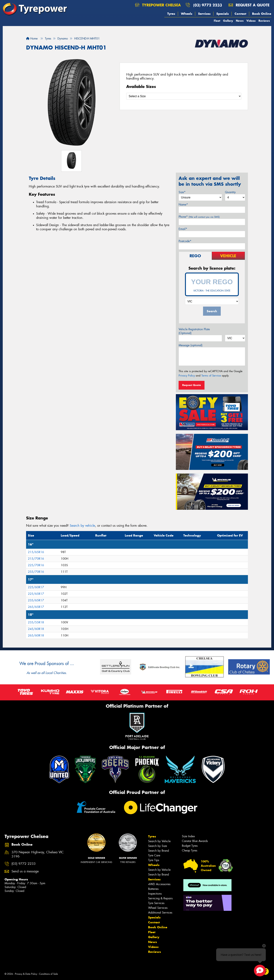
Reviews (264, 21)
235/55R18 (36, 622)
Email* (183, 229)
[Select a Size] (184, 96)
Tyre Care (154, 855)
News (240, 21)
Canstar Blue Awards (195, 841)
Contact (240, 14)
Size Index (188, 836)
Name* (183, 205)
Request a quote (249, 5)
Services (204, 14)
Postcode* (185, 241)
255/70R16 (36, 572)
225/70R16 (36, 565)
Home (32, 39)
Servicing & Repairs (160, 898)
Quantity (230, 192)
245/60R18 (36, 629)
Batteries (153, 889)
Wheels (187, 14)
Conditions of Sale (48, 974)
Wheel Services (158, 908)
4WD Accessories (159, 884)
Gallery (228, 21)
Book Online (262, 14)
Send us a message (25, 871)
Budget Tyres (190, 846)
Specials (223, 14)
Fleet (217, 21)
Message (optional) (191, 345)
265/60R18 (36, 635)
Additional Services (160, 913)
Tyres (171, 14)
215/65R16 (36, 552)
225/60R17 (36, 587)
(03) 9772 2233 (208, 5)
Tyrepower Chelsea (158, 5)
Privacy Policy (187, 376)
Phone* (199, 217)
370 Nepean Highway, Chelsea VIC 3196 (38, 854)
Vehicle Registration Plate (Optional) (194, 331)
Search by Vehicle (159, 841)
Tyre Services (156, 903)
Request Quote (192, 385)
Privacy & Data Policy (26, 974)
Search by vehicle (82, 526)
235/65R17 (36, 600)
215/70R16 (36, 559)
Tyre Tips (154, 860)
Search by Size (158, 846)
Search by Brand (159, 851)
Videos (251, 21)
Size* (182, 192)
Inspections (155, 894)
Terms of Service (211, 376)
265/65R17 (36, 607)
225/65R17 (36, 594)
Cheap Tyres (190, 850)
